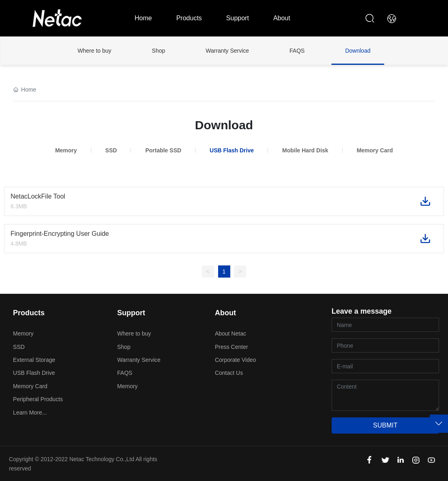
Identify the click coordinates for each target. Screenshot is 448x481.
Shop (159, 51)
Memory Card (375, 150)
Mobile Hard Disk (305, 150)
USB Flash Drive (232, 150)
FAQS (297, 51)
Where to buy (94, 51)
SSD (111, 150)
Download (358, 51)
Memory (66, 150)
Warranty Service (227, 51)
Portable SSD (163, 150)
